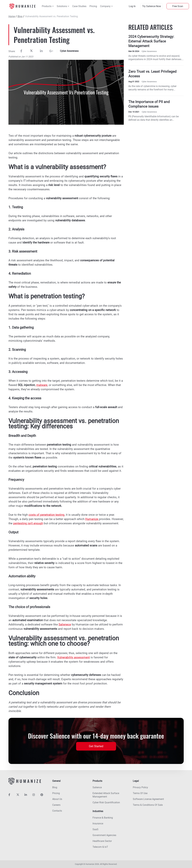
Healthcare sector (102, 841)
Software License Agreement (148, 799)
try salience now (152, 6)
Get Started (96, 746)
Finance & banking (103, 818)
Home (12, 16)
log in (132, 6)
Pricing (93, 6)
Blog (20, 16)
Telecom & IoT (100, 847)
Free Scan (178, 6)
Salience (97, 787)
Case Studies (79, 6)
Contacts (57, 811)
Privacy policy (140, 787)
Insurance (98, 824)
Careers (56, 805)
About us (57, 799)
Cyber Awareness (69, 51)
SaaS (95, 829)
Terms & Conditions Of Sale (148, 805)
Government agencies (104, 835)
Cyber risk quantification (106, 802)
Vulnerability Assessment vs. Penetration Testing (51, 16)
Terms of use (140, 793)
